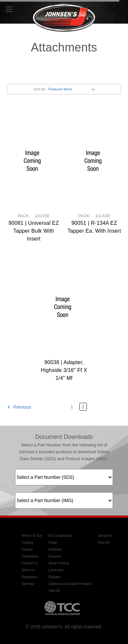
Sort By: (40, 89)
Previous (19, 407)
